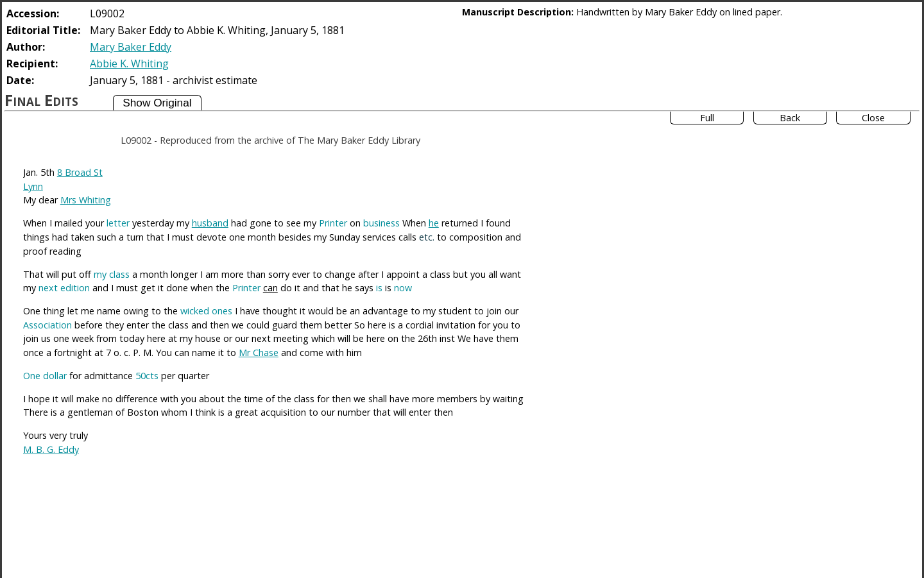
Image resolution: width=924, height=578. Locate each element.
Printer (333, 223)
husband (210, 223)
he (434, 223)
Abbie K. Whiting (129, 64)
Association (47, 325)
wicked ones (206, 311)
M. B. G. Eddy (51, 449)
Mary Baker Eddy (131, 47)
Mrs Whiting (86, 200)
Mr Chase (259, 353)
